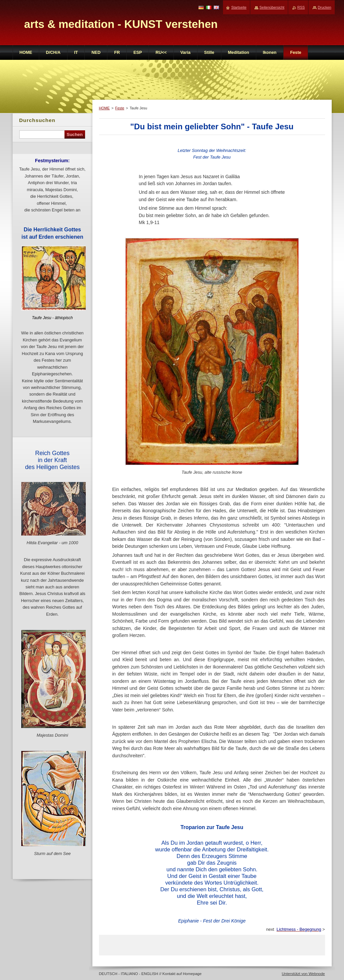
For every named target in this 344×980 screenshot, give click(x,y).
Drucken (325, 7)
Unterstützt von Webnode (303, 974)
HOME (105, 108)
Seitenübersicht (272, 7)
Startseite (239, 7)
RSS (301, 7)
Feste (120, 108)
